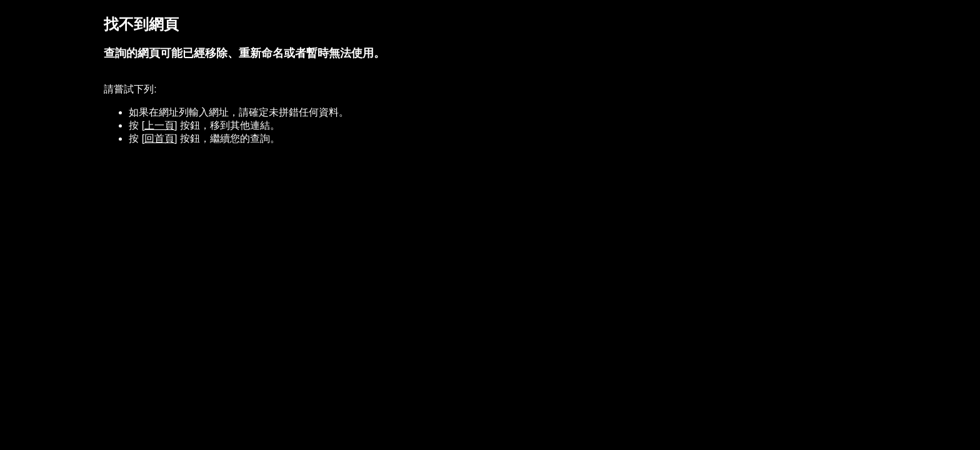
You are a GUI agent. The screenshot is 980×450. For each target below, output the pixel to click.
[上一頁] (160, 125)
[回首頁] (160, 138)
